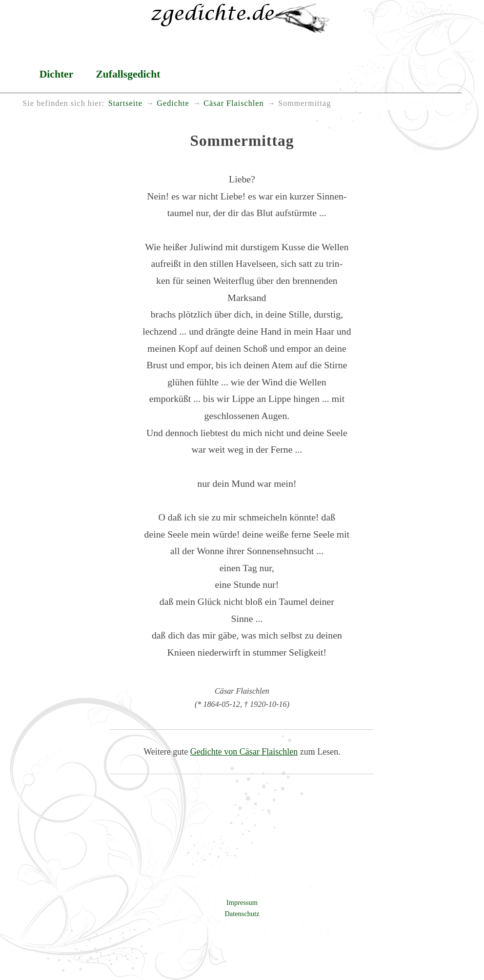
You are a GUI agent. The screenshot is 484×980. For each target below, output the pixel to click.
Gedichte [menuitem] (173, 103)
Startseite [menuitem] (125, 103)
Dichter (57, 74)
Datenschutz (242, 914)
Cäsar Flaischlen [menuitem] (233, 103)
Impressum (242, 902)
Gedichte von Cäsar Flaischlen (244, 752)
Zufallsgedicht (128, 74)
